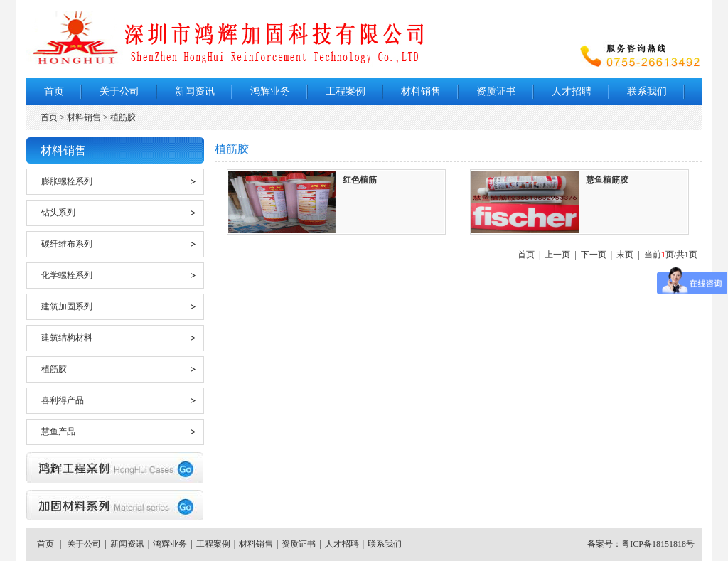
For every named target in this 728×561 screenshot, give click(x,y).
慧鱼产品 (58, 432)
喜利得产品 (63, 400)
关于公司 (119, 91)
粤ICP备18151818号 (658, 544)
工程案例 (346, 91)
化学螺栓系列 (67, 275)
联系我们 (647, 91)
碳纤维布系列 (67, 244)
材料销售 (421, 91)
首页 (54, 91)
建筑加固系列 (67, 306)
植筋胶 (54, 369)
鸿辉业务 (270, 91)
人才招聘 (572, 91)
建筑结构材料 (67, 338)
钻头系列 (58, 213)
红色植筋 (360, 180)
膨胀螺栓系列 (67, 181)
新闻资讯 (195, 91)
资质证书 (496, 91)
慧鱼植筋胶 (607, 180)
